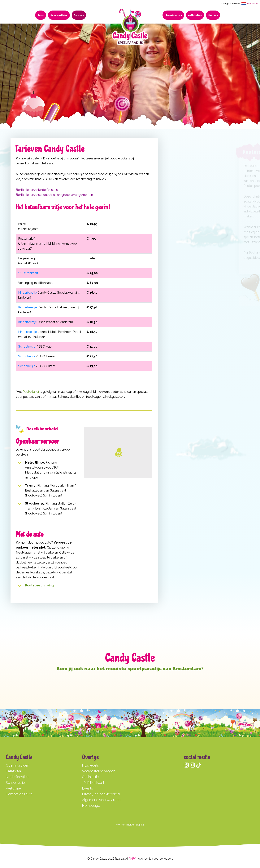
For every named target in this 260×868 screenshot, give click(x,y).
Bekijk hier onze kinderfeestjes (37, 190)
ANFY (132, 859)
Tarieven (79, 15)
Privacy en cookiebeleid (101, 794)
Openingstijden (59, 15)
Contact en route (19, 794)
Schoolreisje (27, 347)
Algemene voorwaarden (101, 800)
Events (87, 788)
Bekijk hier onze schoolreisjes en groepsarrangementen (54, 195)
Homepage (91, 806)
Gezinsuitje (90, 777)
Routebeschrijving (39, 585)
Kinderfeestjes (173, 15)
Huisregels (90, 765)
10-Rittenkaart (28, 273)
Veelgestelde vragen (99, 771)
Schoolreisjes (16, 783)
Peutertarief (31, 392)
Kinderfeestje (27, 293)
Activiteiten (195, 15)
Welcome (13, 788)
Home (41, 15)
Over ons (213, 15)
